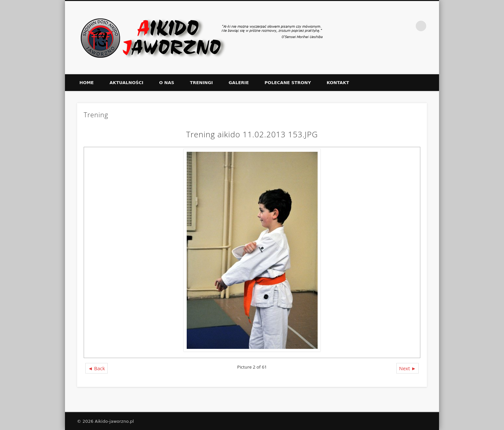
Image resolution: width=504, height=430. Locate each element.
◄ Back (96, 368)
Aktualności (126, 83)
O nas (167, 83)
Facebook (408, 26)
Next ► (408, 368)
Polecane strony (288, 83)
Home (87, 83)
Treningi (201, 83)
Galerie (239, 83)
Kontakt (338, 83)
